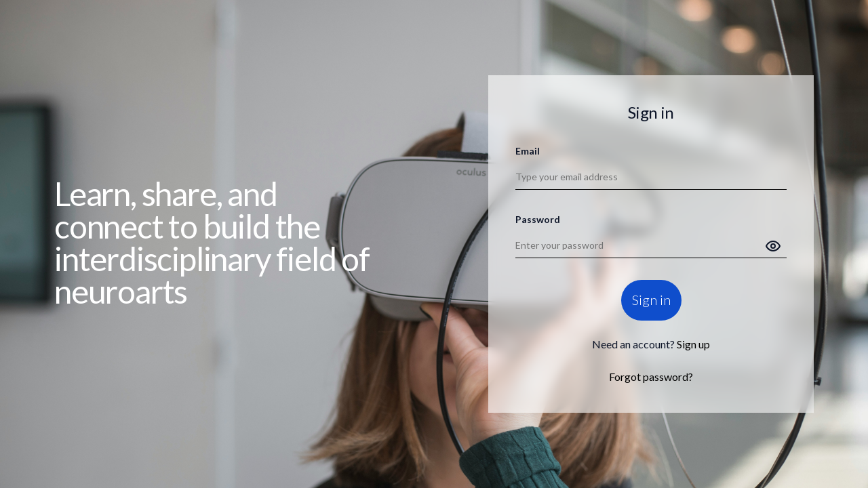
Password (538, 220)
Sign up (693, 345)
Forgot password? (651, 377)
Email (528, 151)
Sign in (651, 300)
